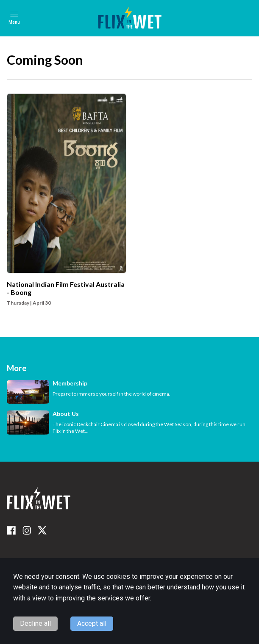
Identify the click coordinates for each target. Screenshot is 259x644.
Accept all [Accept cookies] (92, 623)
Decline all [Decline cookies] (35, 623)
